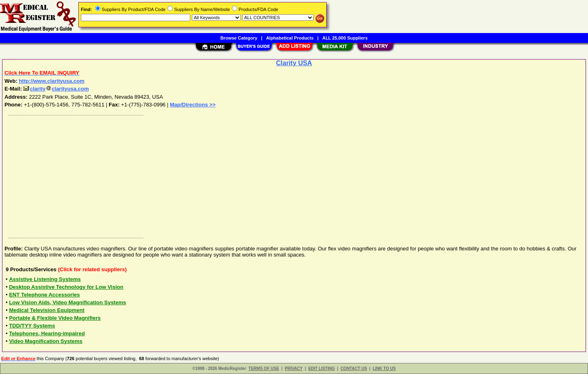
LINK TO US (384, 368)
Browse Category (239, 38)
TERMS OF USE (264, 368)
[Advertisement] (250, 175)
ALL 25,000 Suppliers (345, 38)
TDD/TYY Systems (32, 326)
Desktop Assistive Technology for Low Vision (66, 287)
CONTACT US (354, 368)
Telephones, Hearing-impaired (47, 333)
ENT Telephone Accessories (44, 295)
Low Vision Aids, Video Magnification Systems (68, 302)
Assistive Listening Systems (45, 279)
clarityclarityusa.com (56, 89)
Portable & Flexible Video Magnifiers (55, 318)
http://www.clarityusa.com (52, 81)
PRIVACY (294, 368)
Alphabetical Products (290, 38)
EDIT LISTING (322, 368)
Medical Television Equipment (47, 310)
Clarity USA (294, 63)
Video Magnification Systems (46, 341)
